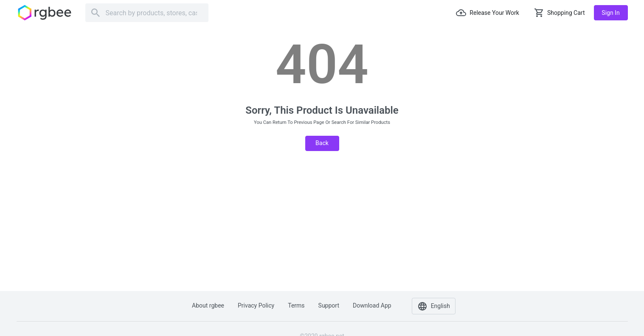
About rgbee (208, 305)
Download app (372, 305)
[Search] (147, 13)
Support (329, 305)
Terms (296, 305)
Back (322, 143)
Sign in (610, 13)
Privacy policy (256, 305)
